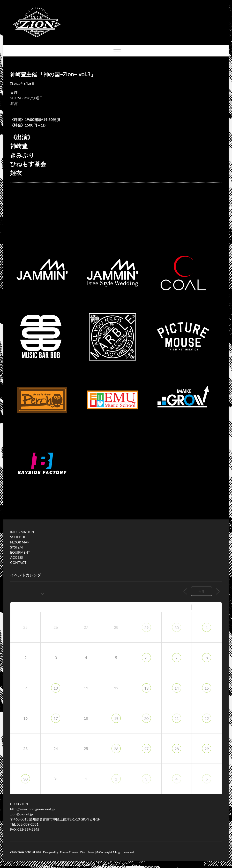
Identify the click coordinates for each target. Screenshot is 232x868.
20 (146, 718)
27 (146, 749)
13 (146, 688)
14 (177, 688)
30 (177, 627)
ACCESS (16, 557)
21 (177, 718)
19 (116, 718)
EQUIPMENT (20, 552)
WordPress (87, 852)
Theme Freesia (69, 852)
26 (116, 749)
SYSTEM (16, 547)
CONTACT (18, 562)
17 (56, 718)
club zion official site (26, 852)
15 (207, 688)
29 (146, 627)
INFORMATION (22, 532)
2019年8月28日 (22, 84)
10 (56, 688)
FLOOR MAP (20, 542)
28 (177, 749)
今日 (202, 591)
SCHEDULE (19, 537)
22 (207, 718)
